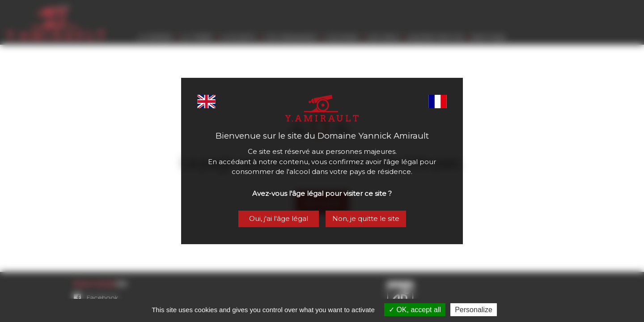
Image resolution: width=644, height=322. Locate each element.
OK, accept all (415, 310)
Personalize (474, 310)
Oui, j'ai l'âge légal (278, 219)
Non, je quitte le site (366, 219)
